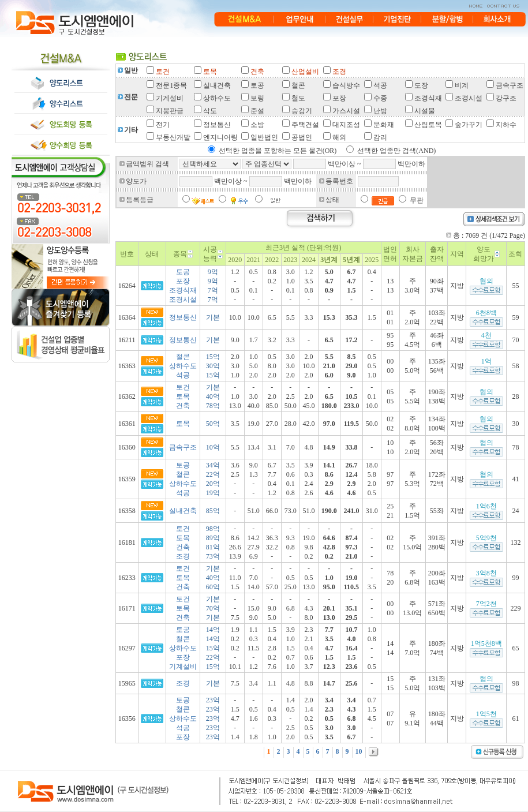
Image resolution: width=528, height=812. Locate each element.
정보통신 (183, 317)
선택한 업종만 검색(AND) (396, 151)
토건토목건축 (183, 396)
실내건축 (183, 511)
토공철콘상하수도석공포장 (183, 719)
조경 (183, 683)
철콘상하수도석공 (183, 366)
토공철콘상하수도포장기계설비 (183, 648)
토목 (183, 424)
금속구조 (183, 447)
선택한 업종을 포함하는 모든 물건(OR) (278, 151)
